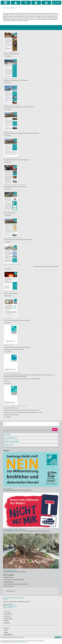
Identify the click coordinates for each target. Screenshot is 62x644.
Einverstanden (58, 637)
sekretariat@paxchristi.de (11, 606)
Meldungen (6, 628)
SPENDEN (7, 435)
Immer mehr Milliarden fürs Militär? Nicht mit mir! (14, 530)
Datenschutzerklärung (22, 642)
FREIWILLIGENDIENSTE (12, 442)
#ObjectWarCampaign (9, 577)
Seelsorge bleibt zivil (8, 489)
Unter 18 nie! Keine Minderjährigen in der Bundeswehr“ (16, 584)
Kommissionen (7, 616)
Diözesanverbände (8, 614)
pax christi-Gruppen (8, 618)
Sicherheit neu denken (9, 586)
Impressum (6, 607)
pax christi (6, 8)
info (16, 8)
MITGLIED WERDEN (11, 438)
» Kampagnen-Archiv (10, 591)
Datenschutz (12, 607)
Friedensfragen (7, 612)
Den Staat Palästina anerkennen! (10, 570)
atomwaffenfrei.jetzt (8, 582)
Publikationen (7, 623)
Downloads (12, 8)
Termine (6, 630)
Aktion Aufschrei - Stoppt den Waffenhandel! (14, 580)
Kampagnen (6, 621)
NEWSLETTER (9, 445)
